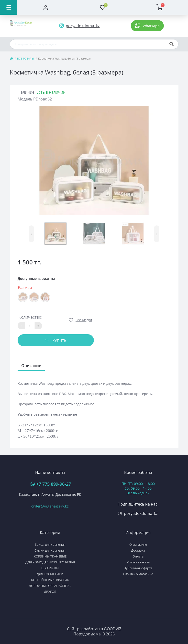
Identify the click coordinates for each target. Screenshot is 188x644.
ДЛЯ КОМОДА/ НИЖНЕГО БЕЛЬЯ (50, 562)
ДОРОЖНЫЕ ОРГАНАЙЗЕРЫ (50, 586)
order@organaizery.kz (50, 506)
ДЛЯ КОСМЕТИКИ (50, 574)
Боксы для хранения (50, 545)
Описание (31, 366)
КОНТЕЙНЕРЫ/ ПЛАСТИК (50, 580)
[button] (147, 26)
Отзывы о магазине (138, 574)
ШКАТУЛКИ (50, 568)
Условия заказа (138, 562)
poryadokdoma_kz (141, 513)
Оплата (138, 556)
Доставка (138, 550)
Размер (25, 287)
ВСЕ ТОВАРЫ (25, 58)
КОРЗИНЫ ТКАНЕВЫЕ (50, 556)
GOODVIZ (113, 629)
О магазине (138, 545)
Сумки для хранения (50, 550)
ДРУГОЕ (50, 592)
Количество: (30, 317)
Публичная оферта (138, 568)
